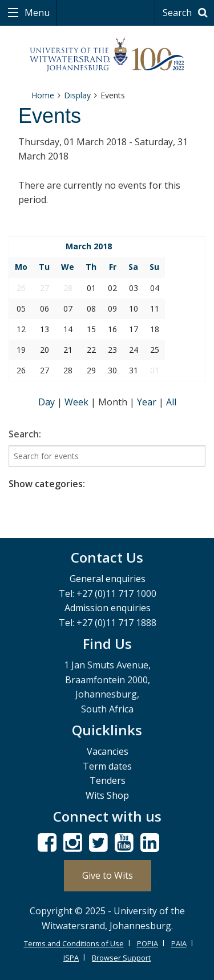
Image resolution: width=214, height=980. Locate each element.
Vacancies (108, 751)
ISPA (71, 958)
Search (187, 13)
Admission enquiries (108, 608)
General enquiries (108, 579)
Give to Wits (108, 875)
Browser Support (121, 958)
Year (148, 402)
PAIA (179, 943)
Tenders (108, 780)
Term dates (107, 766)
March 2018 (89, 246)
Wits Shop (107, 795)
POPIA (148, 943)
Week (78, 402)
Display (77, 95)
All (171, 402)
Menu (36, 13)
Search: (25, 434)
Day (48, 402)
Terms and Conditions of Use (74, 943)
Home (43, 95)
